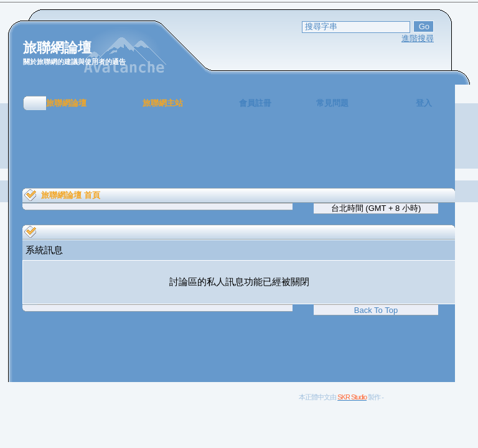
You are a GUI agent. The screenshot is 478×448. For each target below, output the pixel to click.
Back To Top (376, 310)
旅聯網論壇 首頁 (71, 195)
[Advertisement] (239, 149)
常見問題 (332, 103)
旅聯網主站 (163, 103)
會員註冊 (255, 103)
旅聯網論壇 (66, 103)
